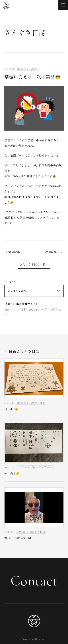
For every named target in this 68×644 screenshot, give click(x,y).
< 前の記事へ (14, 252)
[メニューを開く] (63, 5)
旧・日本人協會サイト (22, 304)
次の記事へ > (54, 252)
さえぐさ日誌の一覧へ (34, 264)
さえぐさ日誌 (25, 32)
